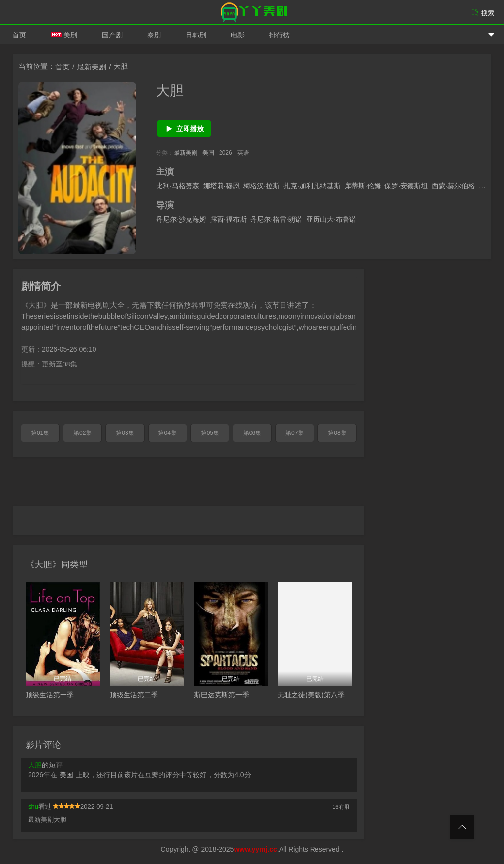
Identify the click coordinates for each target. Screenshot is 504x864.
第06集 (252, 433)
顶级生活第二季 (134, 695)
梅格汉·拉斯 (261, 186)
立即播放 (184, 129)
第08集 (337, 433)
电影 (238, 35)
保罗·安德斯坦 (406, 186)
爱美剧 (252, 12)
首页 (19, 35)
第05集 (210, 433)
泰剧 (154, 35)
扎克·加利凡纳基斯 (312, 186)
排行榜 (280, 35)
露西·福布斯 (228, 219)
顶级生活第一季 (50, 695)
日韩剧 (196, 35)
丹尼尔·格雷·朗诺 (276, 219)
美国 (208, 153)
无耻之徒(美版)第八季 (311, 695)
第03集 (125, 433)
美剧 (64, 35)
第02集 (82, 433)
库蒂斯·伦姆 (363, 186)
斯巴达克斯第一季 (221, 695)
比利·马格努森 (178, 186)
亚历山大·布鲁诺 (331, 219)
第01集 (40, 433)
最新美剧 (92, 67)
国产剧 (112, 35)
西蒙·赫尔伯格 (453, 186)
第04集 (167, 433)
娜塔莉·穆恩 (221, 186)
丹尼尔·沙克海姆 (181, 219)
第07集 (295, 433)
